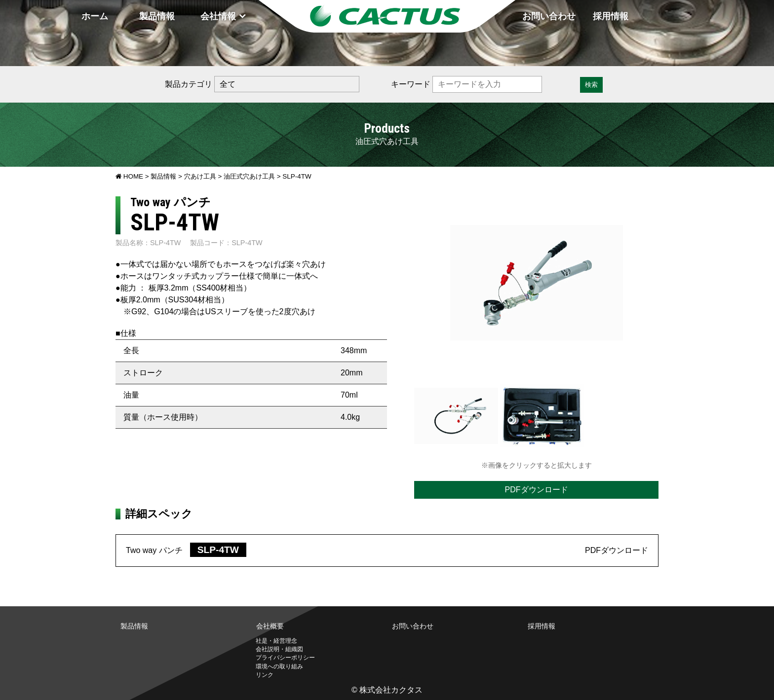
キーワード (411, 84)
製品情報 (157, 16)
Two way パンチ (186, 550)
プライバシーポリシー (285, 658)
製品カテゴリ (189, 84)
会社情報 (218, 16)
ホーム (95, 16)
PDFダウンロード (537, 490)
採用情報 (611, 16)
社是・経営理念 (276, 641)
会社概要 (270, 626)
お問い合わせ (549, 16)
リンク (265, 675)
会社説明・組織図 (279, 649)
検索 (591, 85)
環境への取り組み (279, 666)
